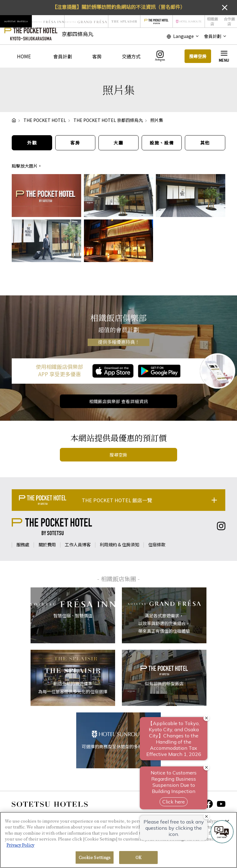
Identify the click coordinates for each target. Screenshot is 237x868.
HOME (24, 56)
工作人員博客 (78, 545)
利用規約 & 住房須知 (119, 545)
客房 (97, 56)
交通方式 (131, 56)
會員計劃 (63, 56)
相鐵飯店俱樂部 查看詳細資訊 (119, 401)
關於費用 (47, 545)
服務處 (23, 545)
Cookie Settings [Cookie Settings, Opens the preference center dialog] (95, 860)
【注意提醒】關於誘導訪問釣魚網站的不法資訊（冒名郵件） (118, 7)
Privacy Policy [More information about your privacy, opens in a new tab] (20, 847)
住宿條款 (157, 545)
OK (138, 860)
